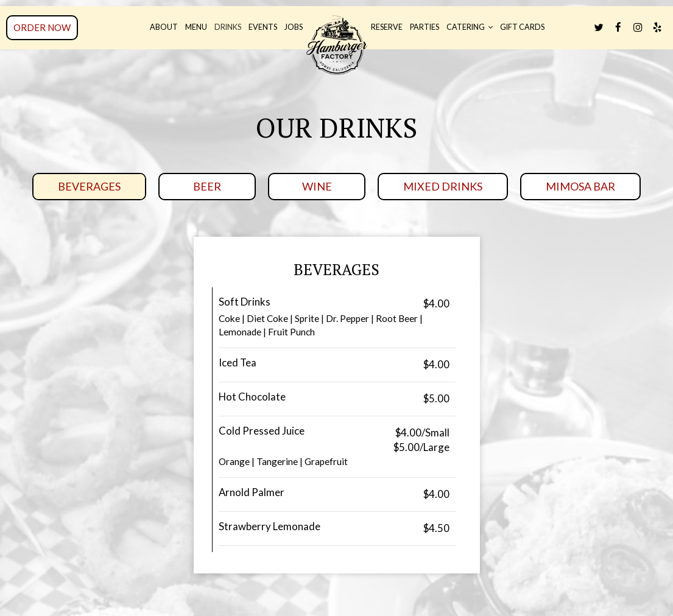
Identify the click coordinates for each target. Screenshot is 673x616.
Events (263, 27)
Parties (425, 27)
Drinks (228, 27)
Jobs (294, 27)
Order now (42, 27)
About (164, 27)
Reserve (387, 27)
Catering (470, 27)
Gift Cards (522, 27)
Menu (196, 27)
